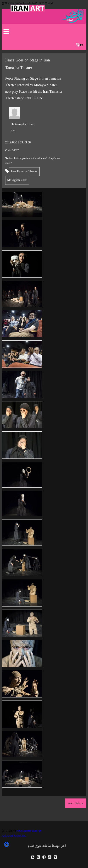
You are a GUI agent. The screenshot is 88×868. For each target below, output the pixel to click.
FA (82, 45)
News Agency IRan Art (29, 831)
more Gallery (76, 803)
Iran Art (22, 128)
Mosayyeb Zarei (17, 180)
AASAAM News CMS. (14, 836)
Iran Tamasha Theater (24, 172)
